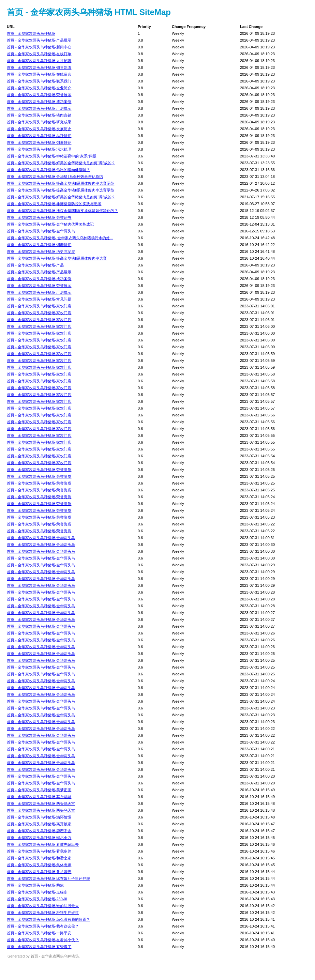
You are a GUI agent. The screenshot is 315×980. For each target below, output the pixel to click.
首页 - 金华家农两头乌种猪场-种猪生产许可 (43, 913)
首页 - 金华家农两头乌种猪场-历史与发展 (41, 251)
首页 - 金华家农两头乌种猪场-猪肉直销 (39, 115)
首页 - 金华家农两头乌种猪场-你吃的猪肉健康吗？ (48, 170)
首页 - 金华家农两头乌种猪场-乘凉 (35, 885)
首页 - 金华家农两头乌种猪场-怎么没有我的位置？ (48, 919)
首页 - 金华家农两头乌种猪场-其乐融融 (39, 797)
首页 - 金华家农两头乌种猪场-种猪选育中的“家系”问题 (52, 156)
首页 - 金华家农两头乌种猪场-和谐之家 (39, 858)
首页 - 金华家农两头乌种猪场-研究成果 (39, 122)
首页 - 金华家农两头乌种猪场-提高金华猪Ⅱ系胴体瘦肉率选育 (57, 258)
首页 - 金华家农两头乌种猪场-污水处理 (39, 149)
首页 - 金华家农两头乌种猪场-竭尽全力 (39, 838)
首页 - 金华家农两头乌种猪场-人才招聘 (39, 61)
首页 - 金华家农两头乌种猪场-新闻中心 (39, 47)
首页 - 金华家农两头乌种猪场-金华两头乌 (41, 231)
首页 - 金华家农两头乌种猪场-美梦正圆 (39, 790)
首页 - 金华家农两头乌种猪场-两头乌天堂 (41, 810)
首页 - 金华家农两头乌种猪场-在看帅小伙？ (43, 940)
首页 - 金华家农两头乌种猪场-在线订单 (39, 54)
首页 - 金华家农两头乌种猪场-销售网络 (39, 67)
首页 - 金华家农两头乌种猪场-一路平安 (39, 933)
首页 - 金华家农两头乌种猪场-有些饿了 (39, 947)
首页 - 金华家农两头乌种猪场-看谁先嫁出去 (43, 844)
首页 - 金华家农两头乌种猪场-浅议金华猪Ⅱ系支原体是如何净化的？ (62, 211)
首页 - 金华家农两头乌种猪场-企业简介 (39, 88)
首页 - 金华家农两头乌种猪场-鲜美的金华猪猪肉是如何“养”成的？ (61, 163)
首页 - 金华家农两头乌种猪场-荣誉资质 (39, 470)
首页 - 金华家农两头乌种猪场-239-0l (37, 899)
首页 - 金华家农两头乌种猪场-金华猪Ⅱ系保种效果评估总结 (55, 177)
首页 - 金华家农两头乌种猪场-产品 (35, 265)
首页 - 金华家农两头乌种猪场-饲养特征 (39, 142)
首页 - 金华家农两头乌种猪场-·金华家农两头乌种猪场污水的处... (60, 238)
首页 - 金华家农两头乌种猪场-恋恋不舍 (39, 831)
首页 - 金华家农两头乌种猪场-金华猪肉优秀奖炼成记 (50, 224)
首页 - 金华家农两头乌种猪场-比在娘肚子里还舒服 (48, 878)
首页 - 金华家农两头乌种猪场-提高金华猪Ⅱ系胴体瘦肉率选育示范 (61, 183)
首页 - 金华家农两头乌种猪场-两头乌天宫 (41, 803)
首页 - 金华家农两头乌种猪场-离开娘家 (39, 824)
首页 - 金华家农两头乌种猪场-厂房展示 (39, 108)
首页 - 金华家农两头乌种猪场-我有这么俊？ (43, 926)
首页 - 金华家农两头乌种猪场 (31, 33)
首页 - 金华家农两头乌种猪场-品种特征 (39, 136)
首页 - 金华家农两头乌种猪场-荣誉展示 (39, 95)
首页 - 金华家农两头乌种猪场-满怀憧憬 (39, 817)
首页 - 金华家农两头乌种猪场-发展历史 (39, 129)
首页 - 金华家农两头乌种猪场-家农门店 (39, 306)
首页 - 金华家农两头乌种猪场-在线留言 (39, 74)
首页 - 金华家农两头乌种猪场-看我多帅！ (41, 851)
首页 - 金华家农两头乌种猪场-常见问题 (39, 299)
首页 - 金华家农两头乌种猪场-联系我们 (39, 81)
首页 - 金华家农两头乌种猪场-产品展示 (39, 40)
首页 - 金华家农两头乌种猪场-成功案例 (39, 102)
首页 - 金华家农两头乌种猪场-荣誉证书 (39, 217)
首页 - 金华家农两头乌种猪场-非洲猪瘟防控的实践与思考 (54, 204)
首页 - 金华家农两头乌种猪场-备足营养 (39, 872)
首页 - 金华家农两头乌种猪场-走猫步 (37, 892)
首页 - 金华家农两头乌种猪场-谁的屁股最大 (43, 906)
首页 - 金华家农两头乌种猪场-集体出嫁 (39, 865)
